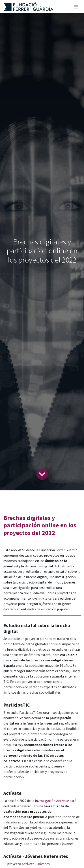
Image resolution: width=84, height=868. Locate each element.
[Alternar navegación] (76, 6)
